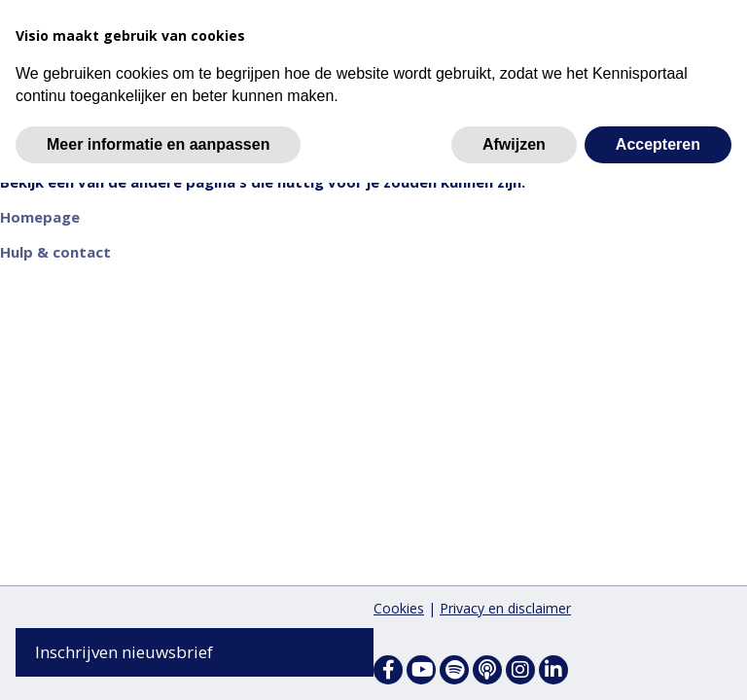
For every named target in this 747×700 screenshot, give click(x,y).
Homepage (40, 220)
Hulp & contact (55, 255)
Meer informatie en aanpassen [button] (158, 144)
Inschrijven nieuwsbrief (124, 652)
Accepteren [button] (658, 144)
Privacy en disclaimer (505, 608)
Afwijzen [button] (514, 144)
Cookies (399, 608)
